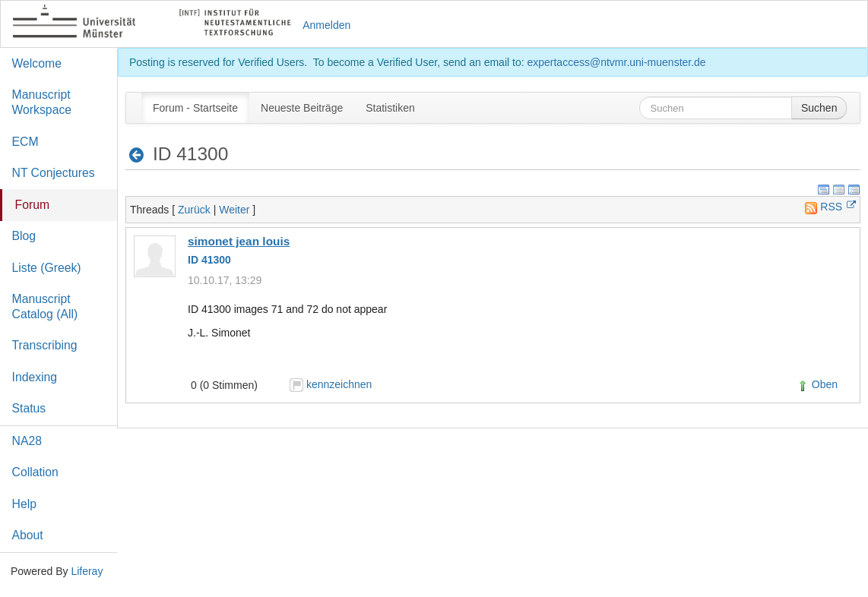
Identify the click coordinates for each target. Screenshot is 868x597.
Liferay (87, 571)
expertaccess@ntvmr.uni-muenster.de (616, 62)
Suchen (819, 108)
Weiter (234, 210)
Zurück (194, 210)
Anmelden (326, 25)
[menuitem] (195, 108)
